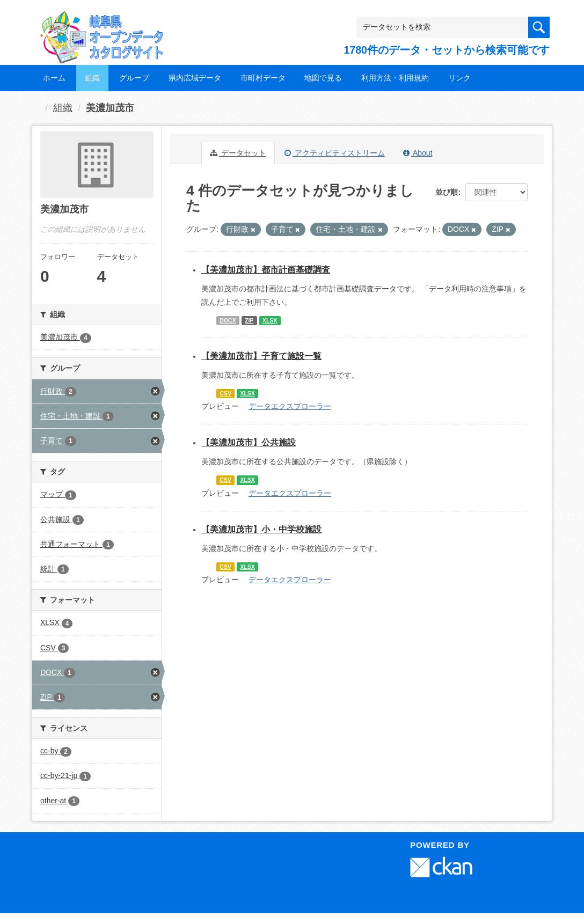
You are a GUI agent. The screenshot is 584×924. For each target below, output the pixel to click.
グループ (134, 78)
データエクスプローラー (290, 406)
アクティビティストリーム (335, 153)
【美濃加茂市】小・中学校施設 (261, 529)
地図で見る (323, 78)
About (418, 153)
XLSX (270, 320)
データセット (238, 153)
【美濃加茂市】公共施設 (249, 442)
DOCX (228, 320)
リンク (459, 78)
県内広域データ (195, 78)
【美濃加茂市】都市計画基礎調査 (266, 270)
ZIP (249, 320)
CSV (225, 393)
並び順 (447, 192)
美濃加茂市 (110, 108)
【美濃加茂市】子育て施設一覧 (261, 356)
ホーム (54, 78)
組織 (92, 78)
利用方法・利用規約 (395, 78)
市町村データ (263, 78)
